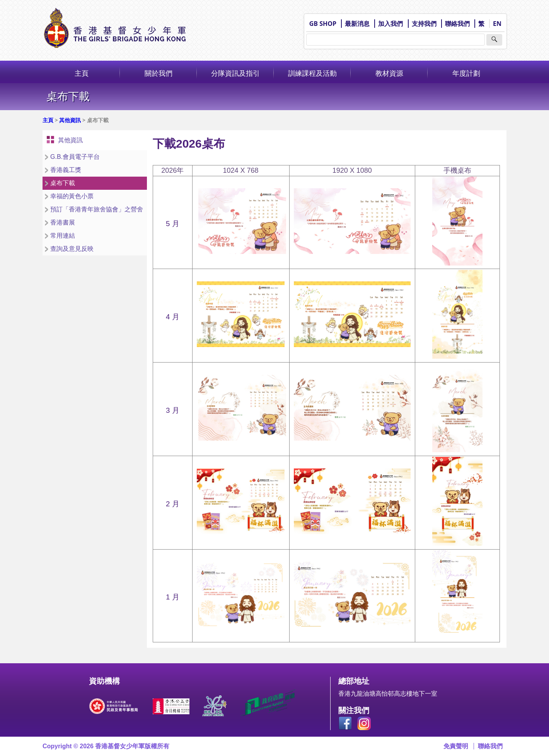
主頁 (82, 73)
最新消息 (357, 24)
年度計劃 (466, 73)
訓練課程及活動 (312, 73)
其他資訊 (70, 120)
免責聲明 (456, 746)
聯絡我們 (457, 24)
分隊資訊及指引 (235, 73)
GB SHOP (323, 24)
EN (497, 24)
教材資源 (389, 73)
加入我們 (390, 24)
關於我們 (159, 73)
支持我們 (424, 24)
